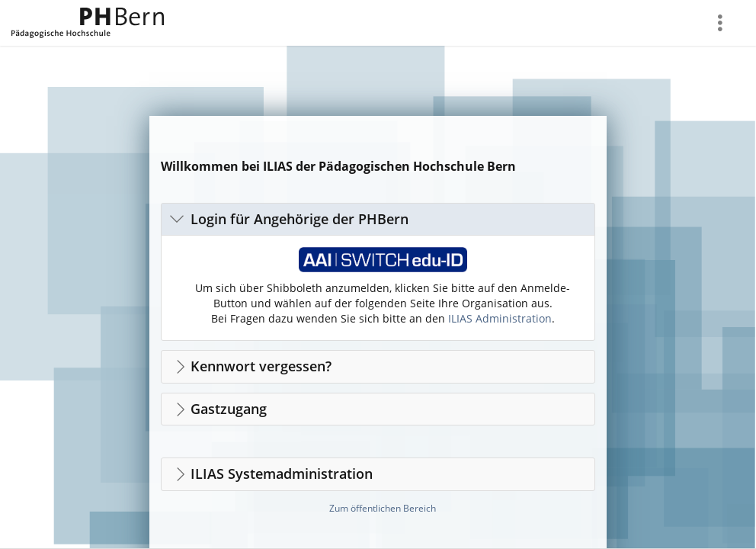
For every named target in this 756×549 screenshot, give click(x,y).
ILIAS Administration (500, 318)
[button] (378, 219)
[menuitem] (722, 23)
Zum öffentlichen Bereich (383, 508)
